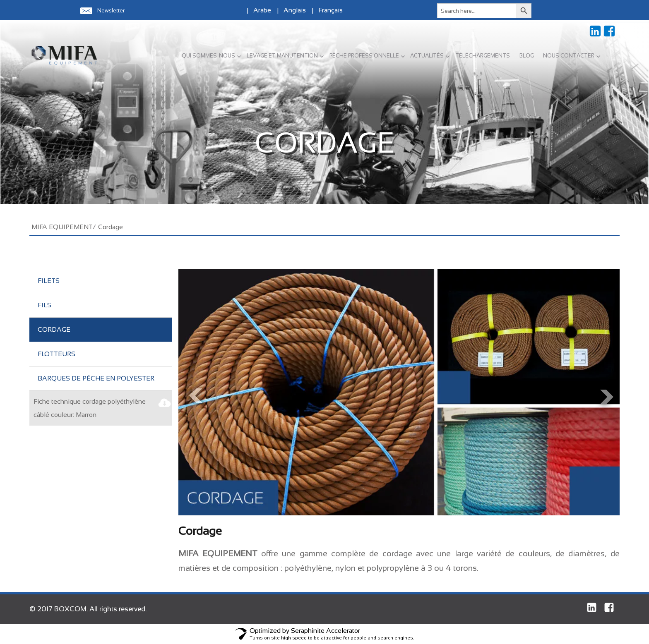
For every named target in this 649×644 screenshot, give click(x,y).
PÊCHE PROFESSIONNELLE (364, 56)
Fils (44, 305)
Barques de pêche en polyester (96, 378)
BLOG (527, 56)
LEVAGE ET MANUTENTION (282, 56)
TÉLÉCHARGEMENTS (483, 56)
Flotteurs (56, 354)
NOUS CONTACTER (569, 56)
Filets (49, 281)
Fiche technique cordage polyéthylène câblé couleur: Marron (90, 408)
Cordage (54, 329)
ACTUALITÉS (427, 56)
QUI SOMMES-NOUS (208, 56)
